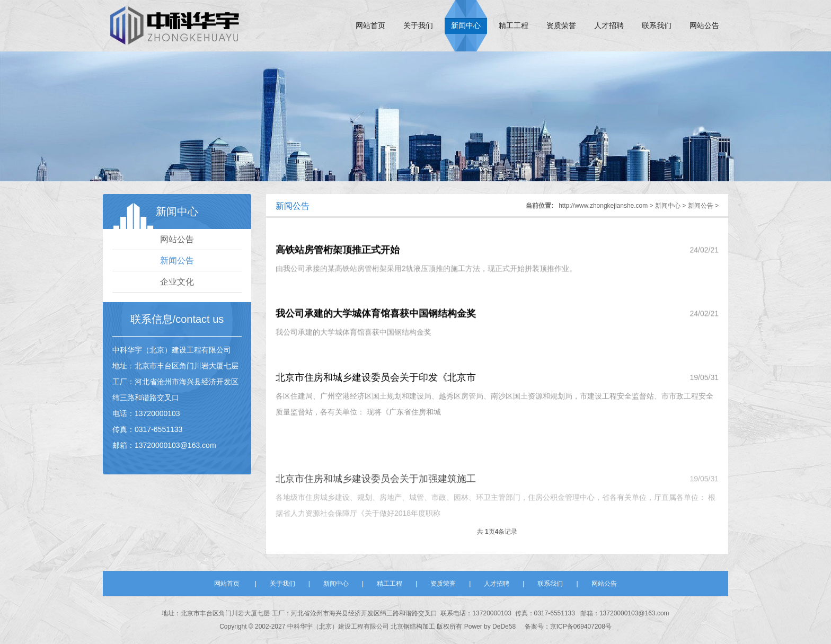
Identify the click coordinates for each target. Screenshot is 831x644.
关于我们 (418, 26)
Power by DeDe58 (490, 627)
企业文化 (177, 282)
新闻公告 (177, 261)
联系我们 (657, 26)
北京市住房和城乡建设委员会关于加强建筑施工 (376, 494)
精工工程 (514, 26)
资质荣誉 (561, 26)
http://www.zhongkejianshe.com (603, 206)
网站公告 (704, 26)
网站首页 (370, 26)
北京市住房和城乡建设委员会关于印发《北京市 (376, 381)
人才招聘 (609, 26)
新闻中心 (466, 26)
